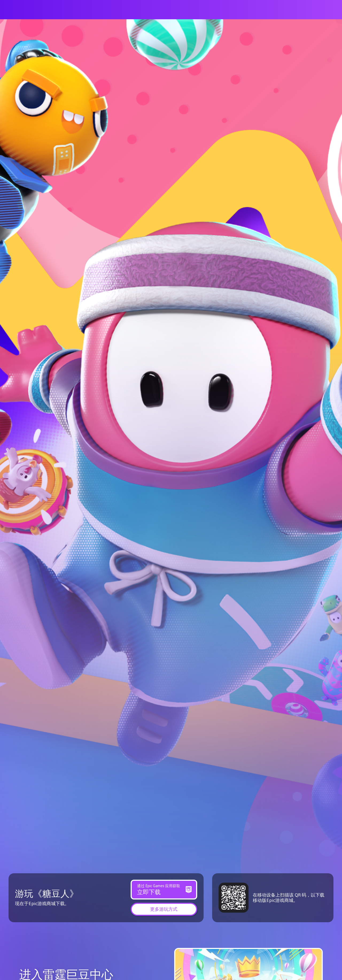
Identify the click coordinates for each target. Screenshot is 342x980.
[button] (164, 909)
